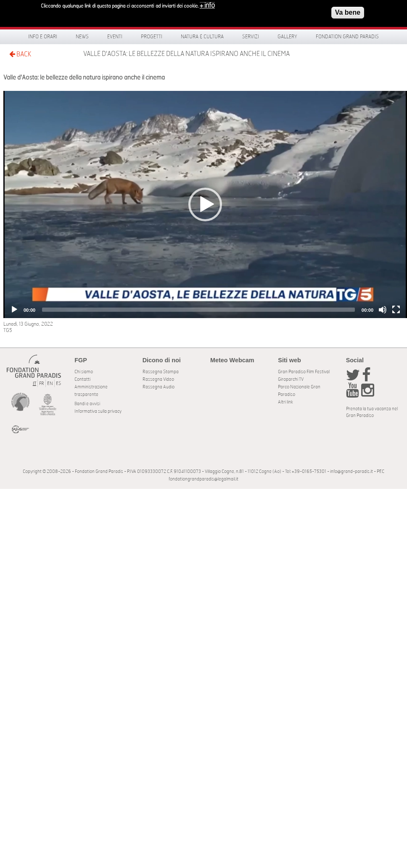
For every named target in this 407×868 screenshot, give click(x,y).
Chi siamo (84, 372)
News (82, 37)
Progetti (152, 37)
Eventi (115, 37)
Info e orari (43, 37)
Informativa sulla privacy (98, 411)
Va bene (348, 12)
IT (34, 384)
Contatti (82, 379)
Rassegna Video (158, 379)
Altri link (285, 402)
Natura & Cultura (202, 37)
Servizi (251, 37)
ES (58, 384)
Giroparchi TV (291, 379)
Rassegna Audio (159, 387)
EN (50, 384)
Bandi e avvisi (87, 404)
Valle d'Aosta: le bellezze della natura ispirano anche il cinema (186, 54)
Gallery (287, 37)
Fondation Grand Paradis (347, 37)
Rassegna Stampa (161, 372)
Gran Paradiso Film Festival (304, 372)
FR (42, 384)
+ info (207, 5)
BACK (20, 54)
